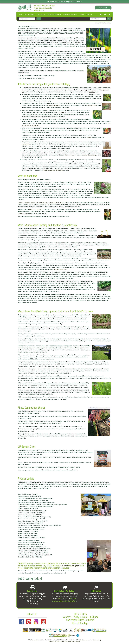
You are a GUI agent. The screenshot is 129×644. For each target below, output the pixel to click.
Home (21, 14)
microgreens (26, 144)
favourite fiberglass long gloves (53, 170)
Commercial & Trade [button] (70, 14)
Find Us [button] (89, 14)
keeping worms (70, 155)
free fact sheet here (60, 269)
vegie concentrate (54, 106)
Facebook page (92, 106)
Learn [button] (82, 14)
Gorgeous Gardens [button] (55, 14)
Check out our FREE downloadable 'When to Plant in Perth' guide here (40, 203)
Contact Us (103, 8)
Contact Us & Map (57, 641)
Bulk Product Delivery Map (65, 641)
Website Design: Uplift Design (75, 641)
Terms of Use (51, 641)
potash (89, 137)
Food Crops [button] (42, 14)
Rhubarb (32, 210)
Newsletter (66, 599)
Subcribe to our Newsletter (75, 2)
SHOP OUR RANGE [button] (30, 14)
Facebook (64, 566)
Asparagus (39, 210)
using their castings (90, 155)
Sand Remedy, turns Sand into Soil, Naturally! (91, 640)
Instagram (75, 566)
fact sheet (92, 92)
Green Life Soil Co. (36, 640)
